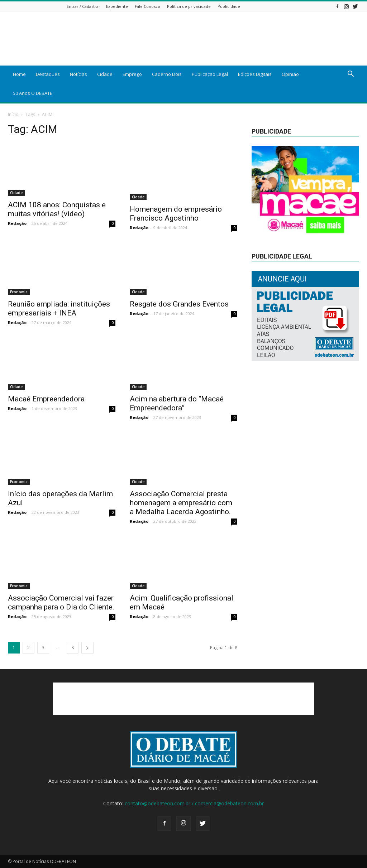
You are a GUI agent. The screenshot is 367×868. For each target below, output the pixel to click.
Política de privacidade (189, 6)
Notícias (78, 74)
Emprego (132, 74)
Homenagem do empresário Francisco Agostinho (176, 214)
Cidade (105, 74)
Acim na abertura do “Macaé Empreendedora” (177, 403)
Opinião (290, 74)
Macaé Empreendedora (46, 399)
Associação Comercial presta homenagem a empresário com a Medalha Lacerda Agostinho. (181, 503)
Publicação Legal (210, 74)
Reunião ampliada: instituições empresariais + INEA (59, 308)
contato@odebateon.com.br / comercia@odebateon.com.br (194, 803)
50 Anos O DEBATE (33, 93)
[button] (351, 75)
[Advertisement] (183, 699)
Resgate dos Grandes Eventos (179, 304)
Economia (19, 292)
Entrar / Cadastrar (84, 6)
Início (13, 114)
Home (19, 74)
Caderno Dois (167, 74)
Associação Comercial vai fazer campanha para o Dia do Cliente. (61, 602)
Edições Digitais (255, 74)
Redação (17, 223)
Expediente (117, 6)
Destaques (48, 74)
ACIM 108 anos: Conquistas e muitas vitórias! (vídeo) (57, 209)
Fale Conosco (147, 6)
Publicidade (229, 6)
